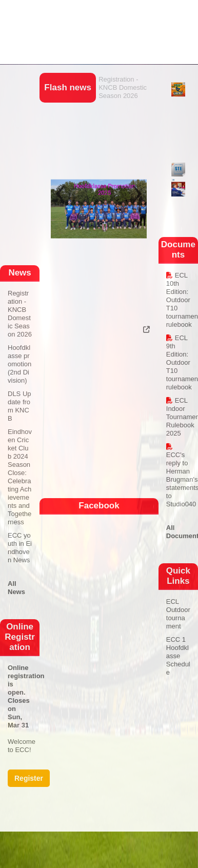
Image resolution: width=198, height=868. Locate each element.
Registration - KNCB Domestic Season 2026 (123, 87)
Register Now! (29, 781)
